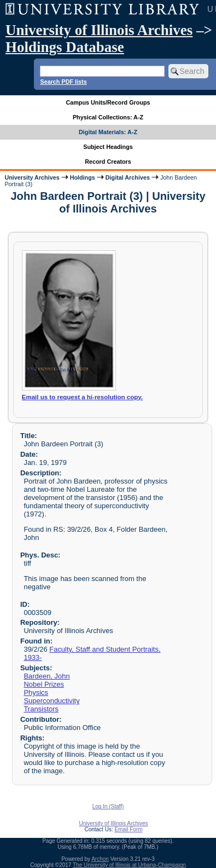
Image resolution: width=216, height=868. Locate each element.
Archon (100, 859)
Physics (36, 692)
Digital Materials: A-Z (108, 132)
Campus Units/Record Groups (108, 102)
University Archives (32, 177)
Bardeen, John (46, 676)
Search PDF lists (63, 82)
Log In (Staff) (108, 806)
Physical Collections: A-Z (108, 117)
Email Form (128, 829)
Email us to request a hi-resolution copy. (82, 397)
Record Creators (108, 162)
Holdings (83, 177)
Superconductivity (51, 701)
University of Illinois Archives (99, 30)
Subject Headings (108, 147)
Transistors (41, 709)
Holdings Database (65, 47)
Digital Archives (128, 177)
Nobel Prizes (43, 684)
